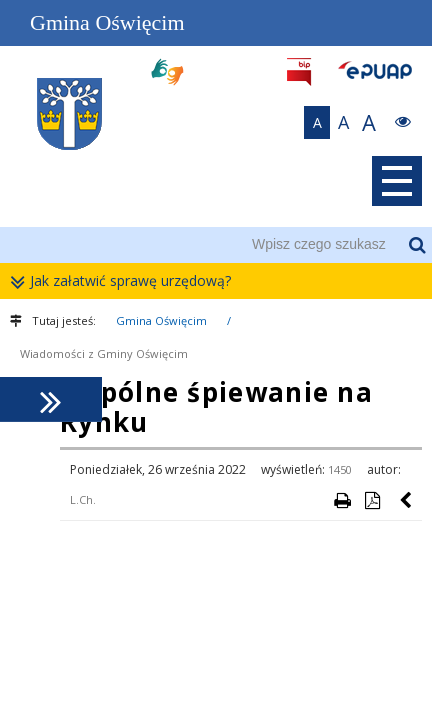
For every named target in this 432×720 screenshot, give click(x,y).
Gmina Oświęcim (161, 320)
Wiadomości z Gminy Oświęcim (104, 353)
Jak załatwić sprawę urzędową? (125, 281)
